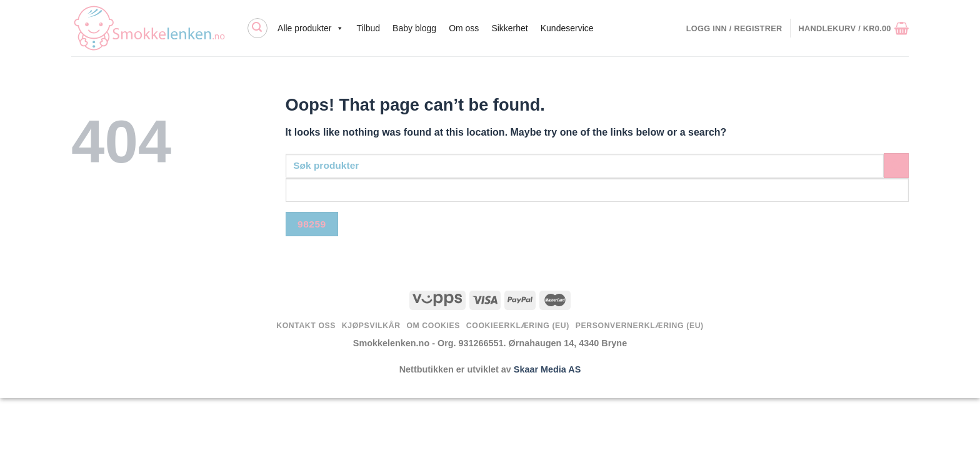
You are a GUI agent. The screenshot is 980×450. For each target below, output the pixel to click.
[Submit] (896, 165)
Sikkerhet (509, 28)
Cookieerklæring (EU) (518, 326)
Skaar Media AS (547, 369)
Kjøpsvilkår (371, 326)
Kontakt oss (306, 326)
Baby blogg (414, 28)
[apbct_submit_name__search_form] (312, 224)
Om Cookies (433, 326)
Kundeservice (567, 28)
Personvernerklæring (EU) (640, 326)
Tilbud (368, 28)
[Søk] (257, 28)
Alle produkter (311, 28)
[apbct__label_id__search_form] (597, 190)
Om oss (464, 28)
